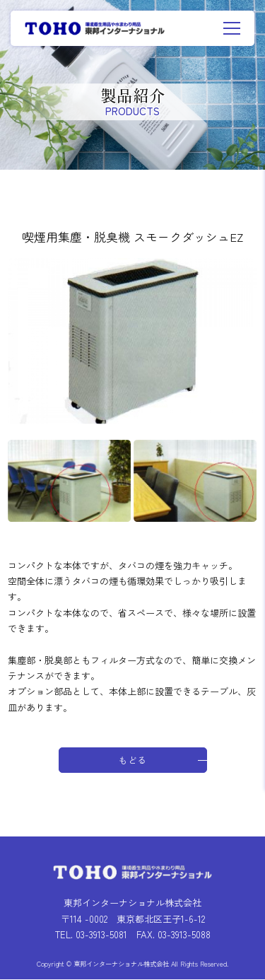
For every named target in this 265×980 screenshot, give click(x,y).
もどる (132, 760)
